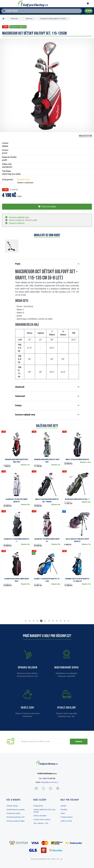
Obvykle (24, 180)
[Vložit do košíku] (47, 207)
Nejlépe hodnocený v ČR (45, 859)
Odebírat (79, 742)
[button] (26, 621)
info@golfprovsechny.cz (49, 782)
